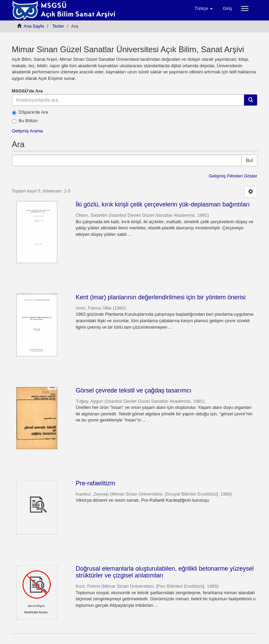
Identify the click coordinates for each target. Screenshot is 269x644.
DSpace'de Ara (30, 112)
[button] (203, 9)
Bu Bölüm (25, 121)
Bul (249, 160)
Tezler (58, 26)
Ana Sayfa (34, 26)
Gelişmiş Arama (27, 131)
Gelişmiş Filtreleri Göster (233, 176)
